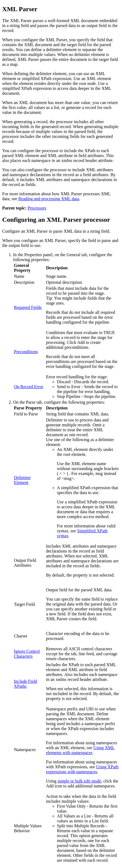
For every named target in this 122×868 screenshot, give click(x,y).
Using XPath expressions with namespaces (82, 769)
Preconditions (26, 352)
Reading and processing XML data (49, 199)
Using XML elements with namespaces (80, 750)
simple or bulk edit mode (79, 781)
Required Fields (28, 307)
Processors (37, 208)
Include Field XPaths (26, 684)
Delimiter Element (22, 480)
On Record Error (29, 387)
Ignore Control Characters (27, 654)
